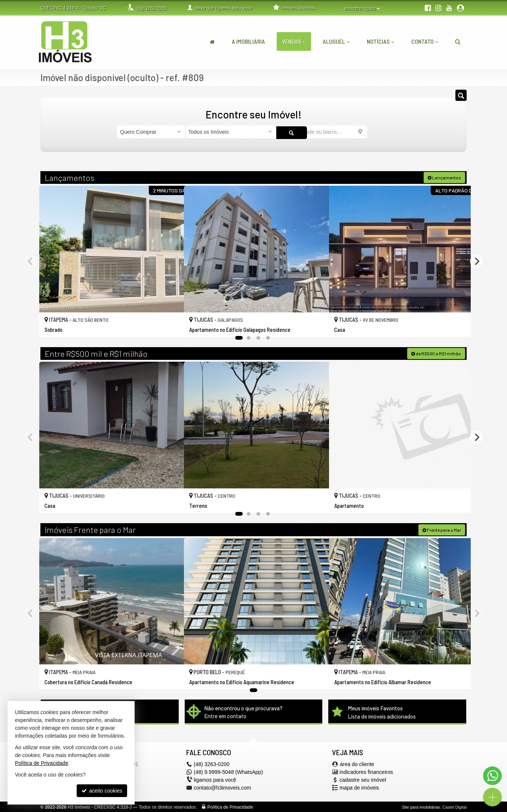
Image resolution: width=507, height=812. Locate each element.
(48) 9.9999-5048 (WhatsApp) (228, 771)
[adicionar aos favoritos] (170, 324)
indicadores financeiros (366, 771)
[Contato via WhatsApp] (492, 776)
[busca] (458, 41)
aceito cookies (102, 791)
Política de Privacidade (230, 806)
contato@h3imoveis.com (222, 787)
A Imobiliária (248, 41)
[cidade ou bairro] (322, 132)
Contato (425, 41)
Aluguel (336, 41)
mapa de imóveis (359, 787)
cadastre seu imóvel (363, 779)
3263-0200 (151, 9)
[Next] (476, 260)
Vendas (294, 41)
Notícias (380, 41)
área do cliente (357, 763)
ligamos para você (215, 779)
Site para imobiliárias (421, 806)
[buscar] (379, 132)
